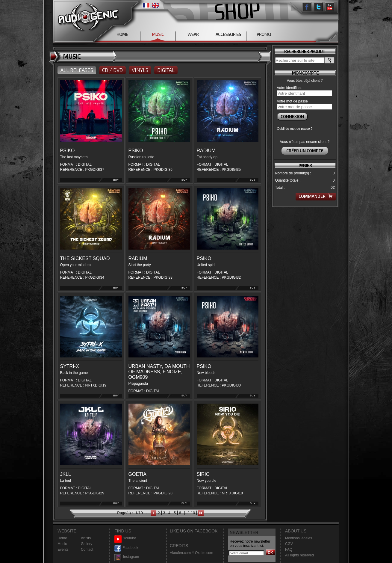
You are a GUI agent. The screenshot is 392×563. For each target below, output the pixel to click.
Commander (316, 196)
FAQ (289, 550)
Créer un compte (305, 151)
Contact (87, 550)
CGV (289, 544)
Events (63, 550)
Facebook (126, 548)
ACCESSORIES (228, 34)
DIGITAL (166, 70)
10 (193, 513)
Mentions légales (299, 538)
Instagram (127, 557)
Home (62, 538)
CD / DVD (112, 70)
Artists (86, 538)
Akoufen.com (180, 553)
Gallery (87, 544)
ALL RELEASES (77, 70)
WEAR (193, 34)
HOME (122, 34)
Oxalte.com (204, 553)
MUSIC (158, 34)
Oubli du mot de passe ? (295, 129)
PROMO (264, 34)
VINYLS (140, 70)
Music (62, 544)
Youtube (125, 538)
